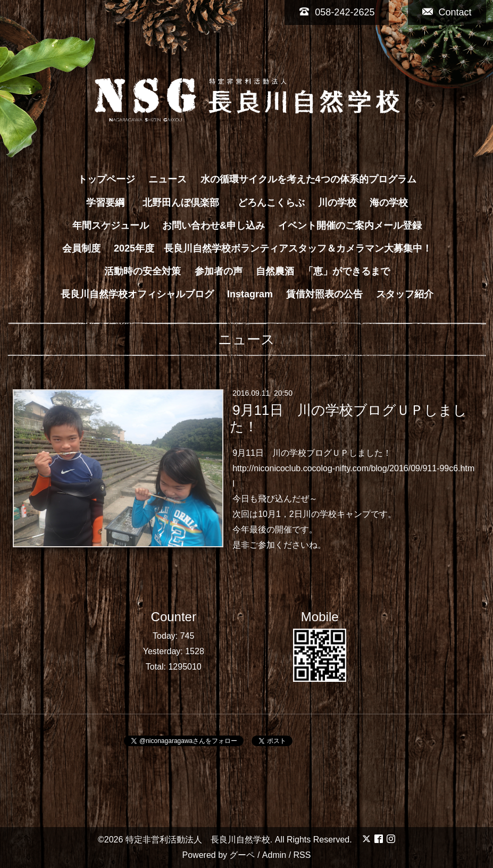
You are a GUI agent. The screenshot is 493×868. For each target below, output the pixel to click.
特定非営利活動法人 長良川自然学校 (198, 840)
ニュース (168, 179)
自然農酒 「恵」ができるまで (323, 271)
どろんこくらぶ (271, 203)
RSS (302, 855)
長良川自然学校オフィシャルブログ (137, 294)
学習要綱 (105, 203)
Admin (274, 855)
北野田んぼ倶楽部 (186, 203)
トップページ (106, 179)
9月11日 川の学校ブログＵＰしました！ (348, 418)
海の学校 (389, 203)
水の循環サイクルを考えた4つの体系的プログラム (308, 179)
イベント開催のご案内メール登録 (350, 226)
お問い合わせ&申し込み (214, 226)
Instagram (250, 294)
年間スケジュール (111, 226)
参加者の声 (219, 271)
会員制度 (81, 248)
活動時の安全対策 (143, 271)
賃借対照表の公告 (324, 294)
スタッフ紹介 (405, 294)
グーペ (242, 855)
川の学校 (337, 203)
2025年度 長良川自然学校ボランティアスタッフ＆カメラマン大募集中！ (273, 248)
